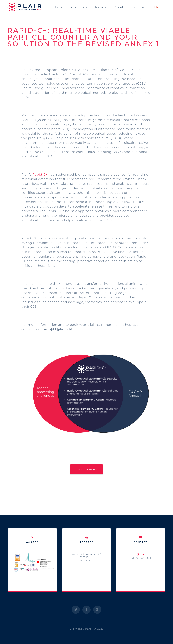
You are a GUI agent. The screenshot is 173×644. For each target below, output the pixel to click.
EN (157, 7)
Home (58, 7)
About (119, 7)
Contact (140, 7)
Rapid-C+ (40, 175)
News (100, 7)
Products (78, 7)
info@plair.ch (141, 554)
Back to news (86, 469)
